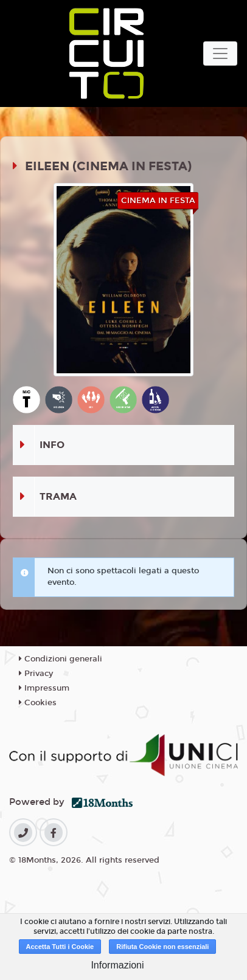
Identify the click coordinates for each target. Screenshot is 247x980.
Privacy (36, 674)
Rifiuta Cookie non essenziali (162, 947)
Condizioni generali (61, 659)
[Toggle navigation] (220, 53)
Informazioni (117, 965)
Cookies (38, 703)
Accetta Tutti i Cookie (60, 947)
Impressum (44, 688)
